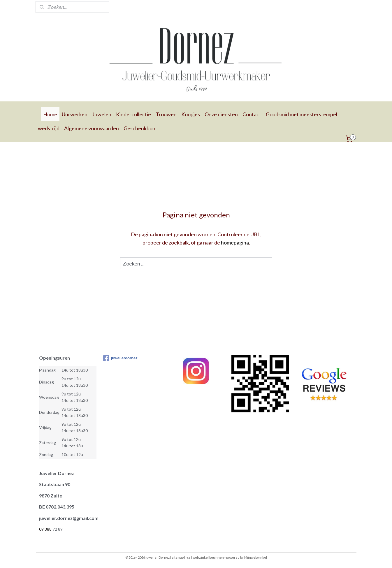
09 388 (45, 529)
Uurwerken (75, 114)
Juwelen (102, 114)
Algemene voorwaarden (92, 128)
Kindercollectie (133, 114)
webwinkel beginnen (208, 557)
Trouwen (166, 114)
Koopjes (191, 114)
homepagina (235, 242)
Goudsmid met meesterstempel (302, 114)
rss (188, 557)
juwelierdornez (120, 358)
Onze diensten (221, 114)
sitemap (178, 557)
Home (50, 114)
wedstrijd (49, 128)
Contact (252, 114)
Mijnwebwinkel (256, 557)
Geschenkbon (139, 128)
